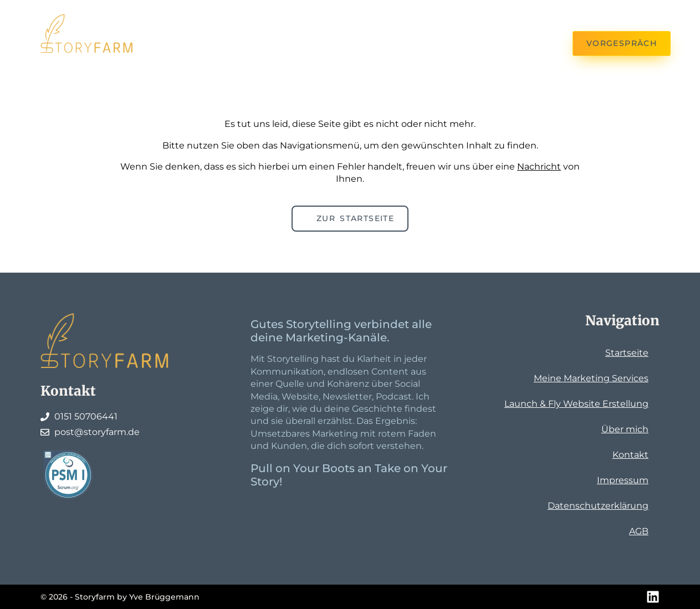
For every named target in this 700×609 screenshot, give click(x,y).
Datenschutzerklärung (598, 506)
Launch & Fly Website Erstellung (576, 404)
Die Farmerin (502, 18)
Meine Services (267, 18)
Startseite (627, 353)
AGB (639, 531)
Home (191, 18)
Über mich (625, 429)
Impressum (623, 480)
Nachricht (539, 167)
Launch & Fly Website (386, 18)
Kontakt (198, 43)
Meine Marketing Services (591, 378)
